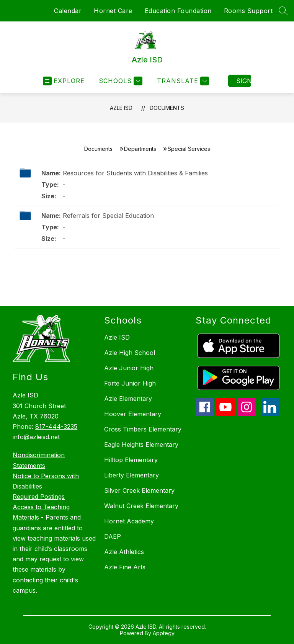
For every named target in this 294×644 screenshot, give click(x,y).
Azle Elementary (128, 399)
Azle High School (130, 353)
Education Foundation (178, 11)
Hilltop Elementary (131, 460)
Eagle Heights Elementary (141, 445)
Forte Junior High (130, 383)
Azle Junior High (129, 368)
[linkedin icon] (270, 414)
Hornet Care (113, 11)
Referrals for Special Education (108, 216)
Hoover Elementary (133, 414)
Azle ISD (121, 108)
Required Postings (39, 497)
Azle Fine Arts (125, 567)
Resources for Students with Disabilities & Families (135, 173)
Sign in (244, 81)
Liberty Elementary (131, 475)
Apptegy (164, 633)
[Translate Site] (182, 81)
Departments (140, 149)
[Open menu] (64, 81)
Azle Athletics (124, 552)
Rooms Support (248, 11)
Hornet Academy (129, 521)
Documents (167, 108)
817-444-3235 (56, 427)
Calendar (68, 11)
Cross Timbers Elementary (143, 429)
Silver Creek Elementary (139, 490)
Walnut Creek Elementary (141, 506)
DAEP (113, 536)
